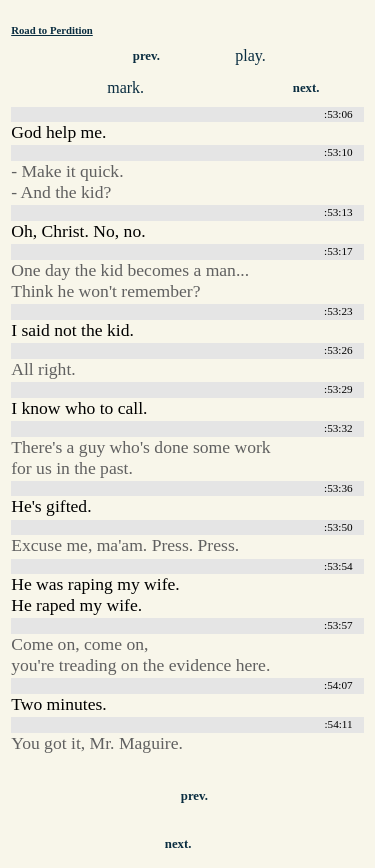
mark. (125, 87)
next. (306, 88)
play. (250, 55)
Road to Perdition (52, 30)
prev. (146, 56)
